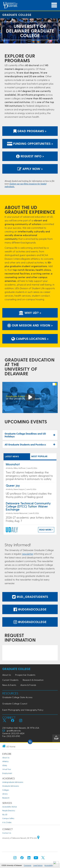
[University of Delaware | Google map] (38, 838)
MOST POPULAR (39, 456)
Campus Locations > (30, 339)
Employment (7, 773)
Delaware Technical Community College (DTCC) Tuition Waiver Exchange (28, 506)
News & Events (9, 685)
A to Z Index (7, 822)
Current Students (10, 680)
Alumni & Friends (28, 685)
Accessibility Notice (10, 807)
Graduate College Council (15, 704)
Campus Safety (8, 818)
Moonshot (13, 464)
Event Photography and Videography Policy (23, 710)
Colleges (6, 790)
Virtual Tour (7, 769)
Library (5, 794)
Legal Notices (38, 865)
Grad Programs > (30, 131)
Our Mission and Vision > (30, 325)
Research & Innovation (33, 680)
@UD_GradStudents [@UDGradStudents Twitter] (30, 597)
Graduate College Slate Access (17, 697)
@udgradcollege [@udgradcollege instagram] (30, 622)
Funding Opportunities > (30, 144)
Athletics (5, 761)
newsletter (27, 554)
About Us (7, 675)
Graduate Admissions (11, 786)
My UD (5, 815)
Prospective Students (25, 675)
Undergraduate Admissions (13, 782)
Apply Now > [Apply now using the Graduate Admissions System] (30, 169)
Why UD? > (30, 313)
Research (6, 798)
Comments (27, 865)
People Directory (9, 811)
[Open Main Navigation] (54, 5)
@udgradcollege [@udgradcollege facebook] (30, 609)
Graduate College (17, 15)
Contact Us (7, 833)
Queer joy (13, 485)
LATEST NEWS (12, 456)
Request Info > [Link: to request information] (30, 156)
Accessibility (49, 865)
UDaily (5, 765)
